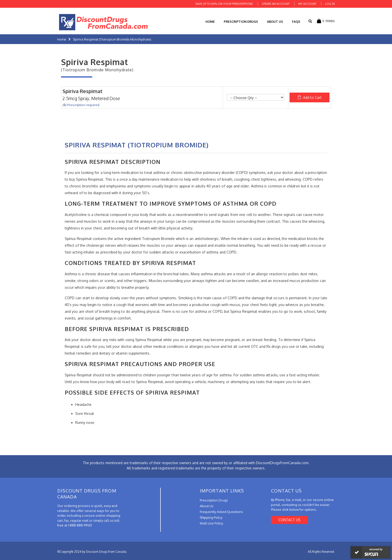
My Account (307, 4)
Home (62, 39)
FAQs (296, 22)
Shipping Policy (211, 517)
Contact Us (289, 520)
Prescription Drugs (241, 22)
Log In (330, 4)
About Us (275, 22)
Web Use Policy (211, 523)
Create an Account (276, 4)
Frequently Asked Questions (221, 512)
